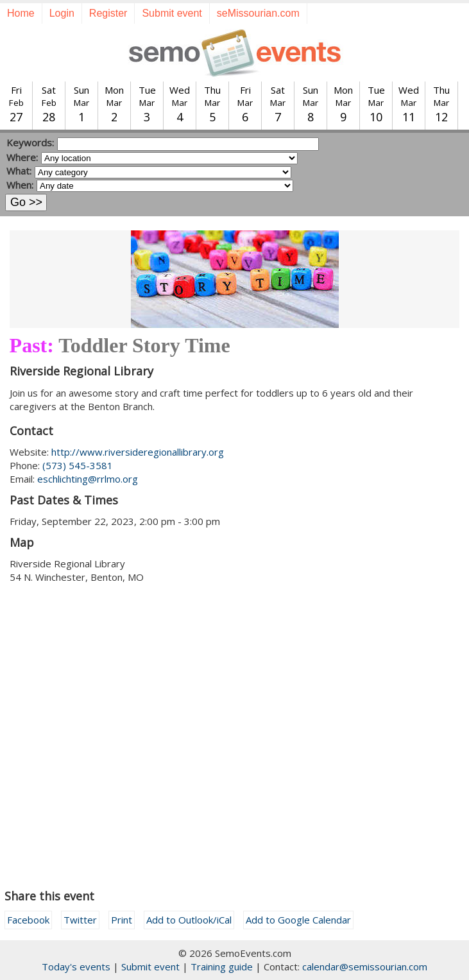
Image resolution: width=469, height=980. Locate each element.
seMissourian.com (258, 13)
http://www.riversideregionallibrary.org (138, 452)
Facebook (28, 920)
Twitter (80, 920)
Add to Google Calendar (298, 920)
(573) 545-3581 (78, 465)
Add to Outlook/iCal (189, 920)
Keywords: (30, 142)
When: (20, 185)
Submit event (172, 13)
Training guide (222, 967)
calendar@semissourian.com (365, 967)
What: (19, 171)
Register (108, 13)
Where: (22, 157)
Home (21, 13)
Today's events (76, 967)
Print (122, 920)
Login (62, 13)
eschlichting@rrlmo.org (88, 479)
